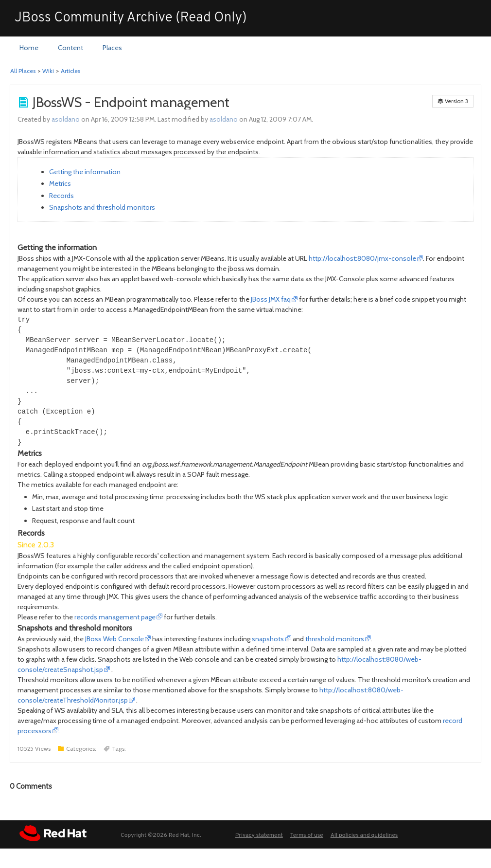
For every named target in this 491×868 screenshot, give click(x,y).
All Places (23, 71)
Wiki (48, 71)
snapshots (268, 639)
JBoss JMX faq (271, 299)
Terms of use (307, 835)
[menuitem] (29, 48)
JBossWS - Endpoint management (131, 102)
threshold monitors (335, 639)
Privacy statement (259, 835)
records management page (115, 617)
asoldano (66, 119)
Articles (70, 71)
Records (61, 196)
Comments (31, 786)
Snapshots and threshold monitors (102, 207)
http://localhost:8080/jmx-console (362, 258)
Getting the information (85, 172)
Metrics (60, 183)
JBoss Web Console (114, 639)
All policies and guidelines (364, 835)
